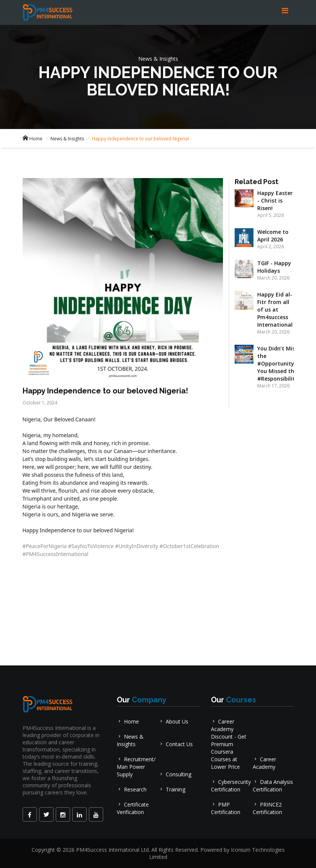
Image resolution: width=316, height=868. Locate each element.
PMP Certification (226, 808)
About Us (173, 721)
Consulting (175, 774)
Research (132, 789)
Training (172, 789)
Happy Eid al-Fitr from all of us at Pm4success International (275, 310)
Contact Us (176, 744)
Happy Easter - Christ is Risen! (275, 200)
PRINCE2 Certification (267, 808)
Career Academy (264, 763)
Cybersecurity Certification (231, 786)
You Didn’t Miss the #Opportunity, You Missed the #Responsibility (278, 363)
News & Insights (67, 139)
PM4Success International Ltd (112, 850)
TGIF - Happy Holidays (274, 267)
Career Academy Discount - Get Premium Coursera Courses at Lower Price (229, 744)
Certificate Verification (133, 808)
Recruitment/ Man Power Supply (136, 767)
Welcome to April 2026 (273, 236)
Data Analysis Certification (273, 786)
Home (33, 139)
